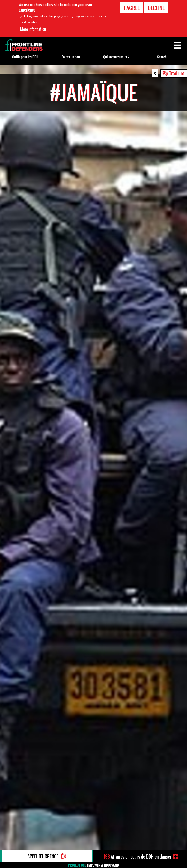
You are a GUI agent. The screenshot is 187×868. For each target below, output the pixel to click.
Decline (156, 8)
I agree (132, 8)
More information (33, 29)
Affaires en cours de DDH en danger (137, 857)
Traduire (177, 73)
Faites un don (71, 57)
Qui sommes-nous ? (116, 57)
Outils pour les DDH (25, 57)
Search (162, 57)
